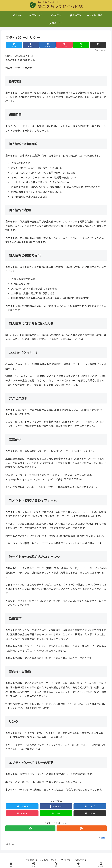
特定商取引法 (31, 860)
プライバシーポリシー (49, 860)
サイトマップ (67, 860)
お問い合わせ (81, 860)
